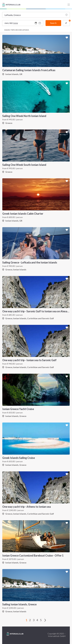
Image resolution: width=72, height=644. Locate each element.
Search (53, 23)
